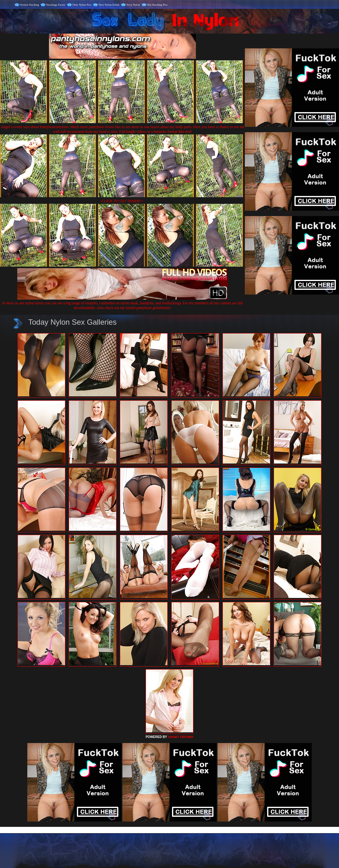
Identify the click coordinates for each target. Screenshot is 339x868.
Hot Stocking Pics (157, 5)
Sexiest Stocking (30, 5)
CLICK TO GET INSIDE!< (122, 201)
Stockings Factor (56, 5)
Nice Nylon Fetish (109, 5)
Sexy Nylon (133, 5)
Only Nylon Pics (82, 5)
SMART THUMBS (181, 737)
